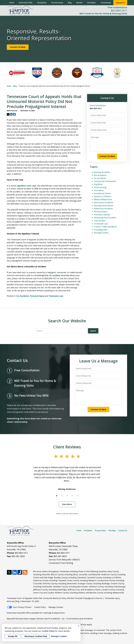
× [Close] (79, 626)
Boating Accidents (102, 172)
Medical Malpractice (103, 199)
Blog (70, 3)
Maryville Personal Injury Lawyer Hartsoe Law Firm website (33, 619)
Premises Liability (102, 215)
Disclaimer (88, 531)
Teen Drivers (100, 221)
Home (12, 3)
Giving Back (42, 3)
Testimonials (106, 3)
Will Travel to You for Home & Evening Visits (103, 13)
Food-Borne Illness (102, 193)
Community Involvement (105, 181)
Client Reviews (67, 447)
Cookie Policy (40, 607)
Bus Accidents (100, 175)
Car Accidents (23, 296)
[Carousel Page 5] (77, 496)
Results (79, 3)
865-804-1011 (119, 10)
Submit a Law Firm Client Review (67, 514)
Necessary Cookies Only (36, 636)
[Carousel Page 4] (72, 496)
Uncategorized (101, 230)
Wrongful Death (101, 233)
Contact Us (120, 3)
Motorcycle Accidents (104, 202)
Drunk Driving (100, 187)
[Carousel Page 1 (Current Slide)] (57, 496)
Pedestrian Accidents (103, 209)
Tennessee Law (56, 296)
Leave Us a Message (98, 361)
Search (93, 331)
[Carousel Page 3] (67, 496)
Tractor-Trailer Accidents (105, 227)
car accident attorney (59, 275)
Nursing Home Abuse (103, 205)
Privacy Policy (100, 531)
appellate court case (27, 186)
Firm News (91, 3)
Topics (94, 167)
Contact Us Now (18, 47)
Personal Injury (37, 296)
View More (67, 504)
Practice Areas (57, 3)
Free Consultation (117, 7)
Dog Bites (98, 184)
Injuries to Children (103, 196)
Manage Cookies (56, 607)
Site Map (112, 531)
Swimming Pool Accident (105, 218)
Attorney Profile (26, 3)
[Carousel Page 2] (62, 496)
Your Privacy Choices (19, 607)
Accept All (13, 636)
